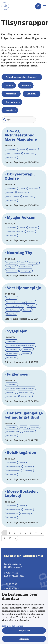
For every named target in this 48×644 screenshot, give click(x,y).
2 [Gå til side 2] (9, 533)
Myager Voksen (21, 217)
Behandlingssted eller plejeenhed (21, 77)
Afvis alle (24, 639)
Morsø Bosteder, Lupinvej (21, 493)
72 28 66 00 (12, 584)
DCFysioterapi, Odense (20, 176)
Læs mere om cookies (12, 626)
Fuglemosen (18, 374)
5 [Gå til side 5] (25, 533)
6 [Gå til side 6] (31, 533)
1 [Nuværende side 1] (4, 533)
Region (25, 85)
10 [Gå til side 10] (10, 538)
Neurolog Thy (20, 253)
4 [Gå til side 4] (20, 533)
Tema (8, 85)
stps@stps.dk (13, 588)
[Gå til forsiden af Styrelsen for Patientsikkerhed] (5, 6)
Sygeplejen (17, 331)
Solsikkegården (22, 452)
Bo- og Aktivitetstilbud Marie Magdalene (21, 135)
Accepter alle (24, 630)
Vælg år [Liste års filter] (9, 110)
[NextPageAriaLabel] (16, 538)
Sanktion (31, 94)
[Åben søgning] (38, 6)
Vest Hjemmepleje (24, 288)
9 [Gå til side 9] (4, 538)
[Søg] (19, 120)
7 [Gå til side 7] (36, 533)
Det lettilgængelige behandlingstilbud (24, 415)
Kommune (11, 94)
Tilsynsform (12, 102)
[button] (45, 6)
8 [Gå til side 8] (41, 533)
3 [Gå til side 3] (15, 533)
